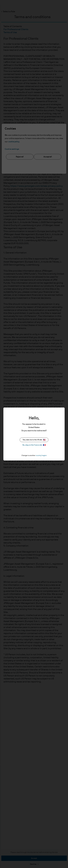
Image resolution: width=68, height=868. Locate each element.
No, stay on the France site (34, 445)
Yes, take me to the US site (34, 440)
